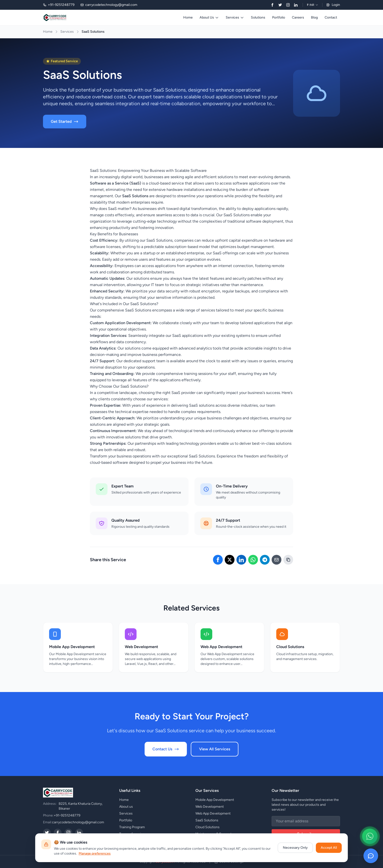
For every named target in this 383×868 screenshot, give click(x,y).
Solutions (258, 17)
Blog (314, 17)
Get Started (65, 122)
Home (188, 17)
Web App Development (213, 813)
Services (235, 17)
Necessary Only (295, 848)
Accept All (329, 848)
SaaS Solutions (207, 820)
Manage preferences (95, 853)
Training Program (132, 827)
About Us (209, 17)
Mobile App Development (215, 800)
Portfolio (279, 17)
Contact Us (166, 749)
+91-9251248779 (67, 815)
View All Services (215, 749)
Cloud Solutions (207, 827)
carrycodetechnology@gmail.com (78, 822)
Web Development (210, 807)
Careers (298, 17)
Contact (331, 17)
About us (126, 807)
